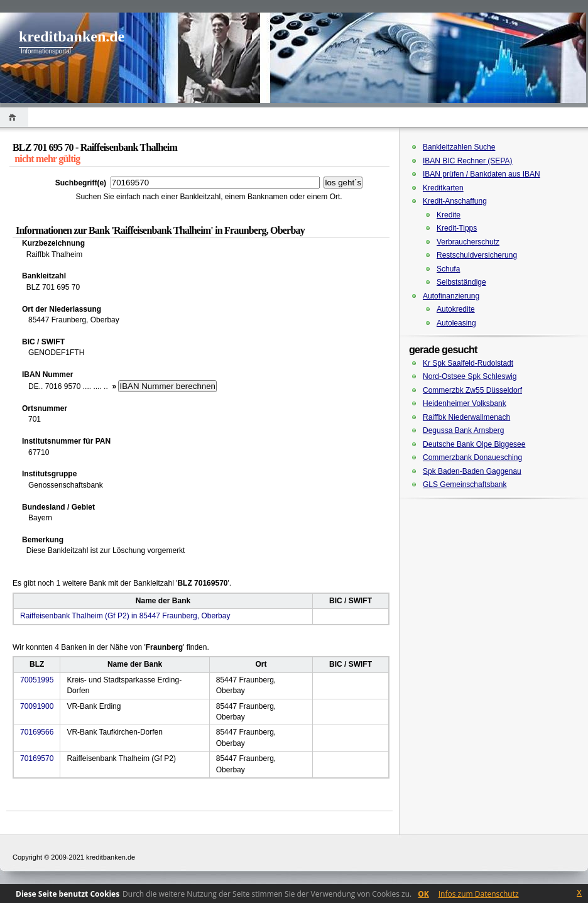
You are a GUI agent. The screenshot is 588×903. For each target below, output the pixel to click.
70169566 (37, 732)
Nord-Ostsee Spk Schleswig (470, 376)
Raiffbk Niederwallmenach (466, 417)
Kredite (449, 215)
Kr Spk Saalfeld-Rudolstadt (468, 363)
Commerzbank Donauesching (472, 457)
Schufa (448, 269)
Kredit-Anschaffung (455, 201)
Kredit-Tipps (457, 228)
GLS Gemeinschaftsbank (465, 484)
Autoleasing (456, 323)
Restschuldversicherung (477, 255)
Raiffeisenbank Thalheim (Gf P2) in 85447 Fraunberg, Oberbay (125, 616)
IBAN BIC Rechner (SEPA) (468, 161)
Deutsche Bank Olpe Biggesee (474, 444)
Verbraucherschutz (468, 242)
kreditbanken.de (72, 36)
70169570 (37, 758)
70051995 (37, 680)
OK (423, 894)
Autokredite (456, 309)
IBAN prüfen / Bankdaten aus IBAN (482, 174)
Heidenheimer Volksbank (465, 403)
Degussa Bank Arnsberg (463, 430)
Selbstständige (461, 282)
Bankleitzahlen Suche (459, 147)
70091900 (37, 706)
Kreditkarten (443, 188)
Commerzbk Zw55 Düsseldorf (472, 390)
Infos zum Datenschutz (479, 894)
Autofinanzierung (451, 296)
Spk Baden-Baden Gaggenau (472, 471)
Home (14, 117)
